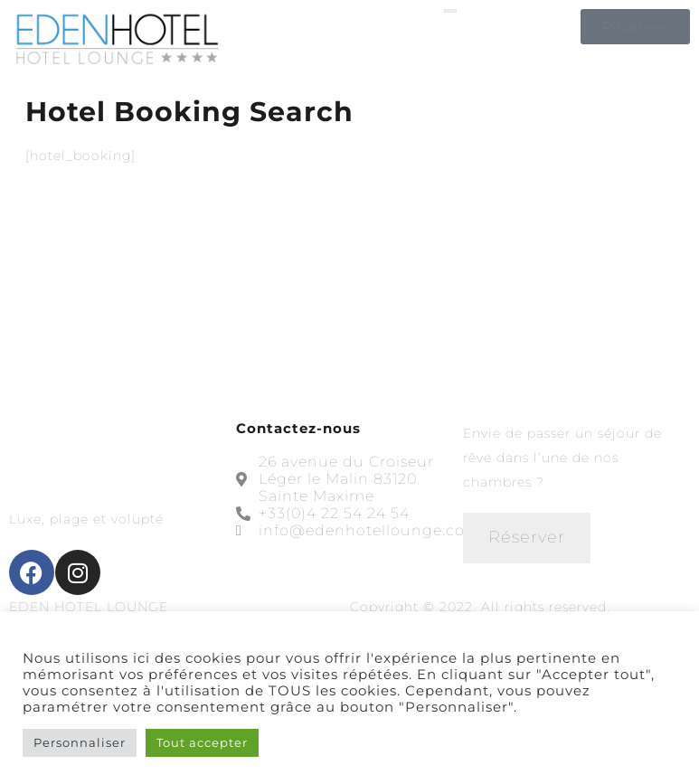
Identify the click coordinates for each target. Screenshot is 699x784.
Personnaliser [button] (80, 742)
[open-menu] (450, 11)
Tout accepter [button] (202, 742)
